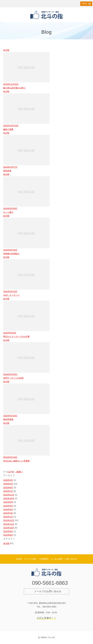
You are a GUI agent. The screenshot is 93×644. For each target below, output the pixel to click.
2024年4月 (8, 509)
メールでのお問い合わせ (48, 591)
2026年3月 (8, 480)
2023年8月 (8, 535)
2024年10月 (9, 498)
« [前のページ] (8, 472)
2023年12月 (9, 520)
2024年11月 (9, 495)
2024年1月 (8, 517)
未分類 (6, 543)
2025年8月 (8, 488)
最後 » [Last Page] (20, 472)
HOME (19, 559)
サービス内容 (30, 559)
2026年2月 (8, 484)
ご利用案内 (43, 559)
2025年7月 (8, 491)
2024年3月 (8, 513)
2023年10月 (9, 528)
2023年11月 (9, 524)
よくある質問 (57, 559)
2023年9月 (8, 531)
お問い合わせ (71, 559)
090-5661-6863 (50, 583)
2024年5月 (8, 506)
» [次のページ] (16, 472)
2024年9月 (8, 502)
